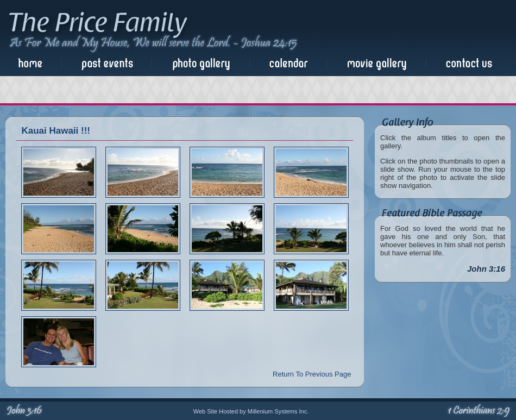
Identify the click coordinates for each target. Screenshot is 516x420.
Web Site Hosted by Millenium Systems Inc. (251, 411)
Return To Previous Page (312, 374)
